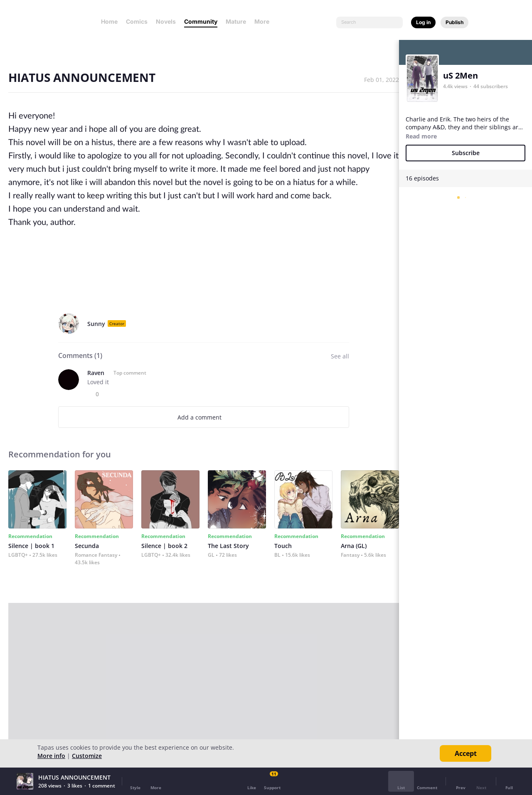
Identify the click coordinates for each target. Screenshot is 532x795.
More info (51, 756)
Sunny (96, 324)
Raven (96, 373)
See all (340, 356)
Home (109, 21)
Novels (166, 21)
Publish (454, 22)
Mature (236, 21)
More (264, 21)
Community (201, 21)
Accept (466, 753)
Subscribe (466, 153)
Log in (423, 22)
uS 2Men (461, 75)
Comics (137, 21)
